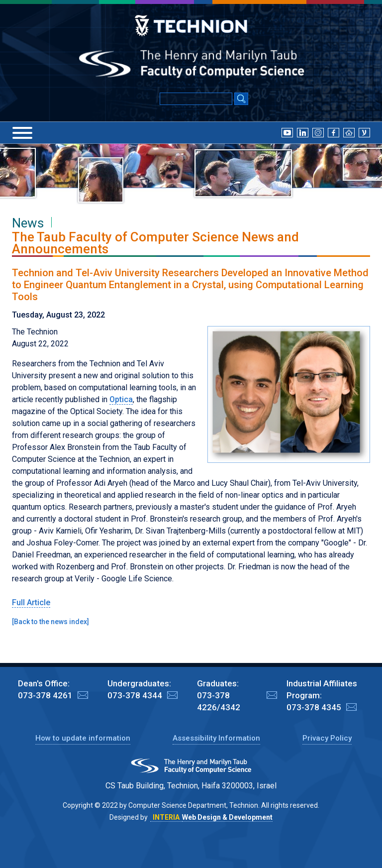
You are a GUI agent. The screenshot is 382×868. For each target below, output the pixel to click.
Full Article (31, 602)
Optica (121, 399)
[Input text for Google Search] (196, 99)
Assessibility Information (216, 738)
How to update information (83, 738)
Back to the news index (50, 622)
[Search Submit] (241, 100)
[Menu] (22, 133)
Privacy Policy (327, 738)
